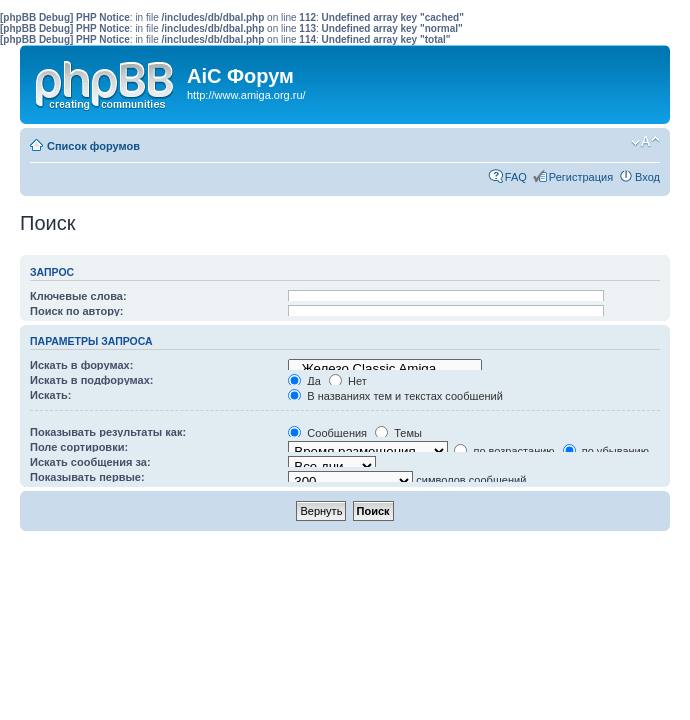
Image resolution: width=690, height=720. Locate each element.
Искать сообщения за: (90, 462)
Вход (647, 177)
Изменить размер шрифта (645, 142)
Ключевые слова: (78, 296)
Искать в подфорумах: (92, 380)
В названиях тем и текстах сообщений (395, 396)
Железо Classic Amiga (385, 369)
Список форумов (93, 146)
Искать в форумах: (81, 365)
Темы (398, 433)
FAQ (516, 177)
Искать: (50, 395)
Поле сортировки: (79, 447)
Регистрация (581, 177)
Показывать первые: (87, 477)
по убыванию (606, 451)
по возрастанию (504, 451)
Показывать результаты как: (108, 432)
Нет (348, 381)
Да (304, 381)
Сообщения (327, 433)
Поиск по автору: (76, 311)
